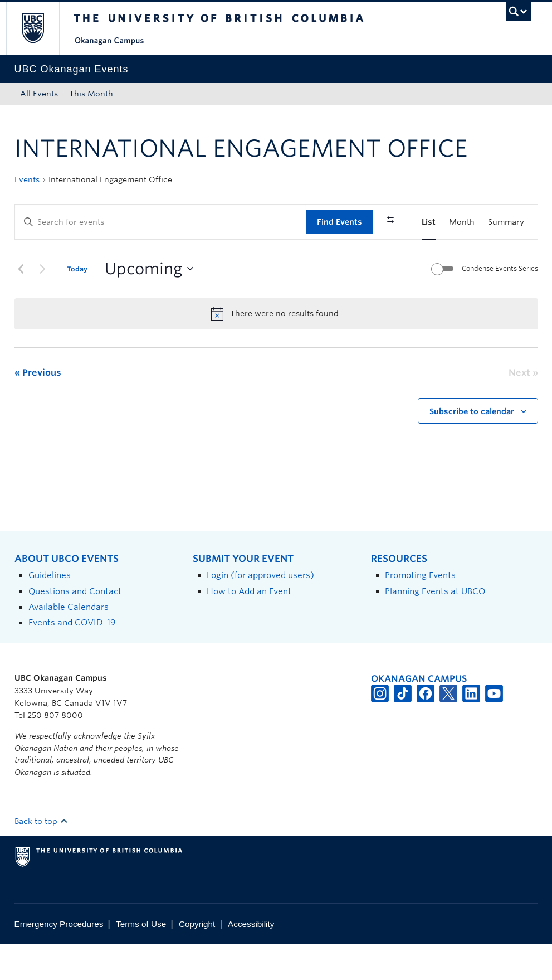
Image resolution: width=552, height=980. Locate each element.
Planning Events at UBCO (435, 627)
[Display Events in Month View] (462, 222)
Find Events (339, 222)
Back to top (41, 857)
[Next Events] (43, 305)
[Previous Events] (21, 305)
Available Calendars (69, 643)
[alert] (276, 350)
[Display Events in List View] (429, 222)
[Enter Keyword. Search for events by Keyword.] (160, 222)
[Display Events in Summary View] (506, 222)
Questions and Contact (75, 627)
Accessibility (251, 960)
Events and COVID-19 (72, 659)
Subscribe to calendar (472, 448)
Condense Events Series (500, 305)
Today (77, 305)
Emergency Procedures (59, 960)
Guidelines (50, 611)
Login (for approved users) (260, 611)
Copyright (197, 960)
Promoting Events (420, 611)
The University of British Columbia (41, 28)
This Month (91, 94)
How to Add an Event (249, 627)
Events (27, 179)
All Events (39, 94)
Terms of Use (141, 960)
